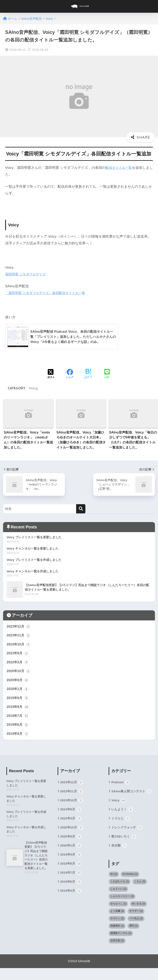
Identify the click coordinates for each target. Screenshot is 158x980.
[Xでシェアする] (51, 374)
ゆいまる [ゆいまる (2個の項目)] (138, 916)
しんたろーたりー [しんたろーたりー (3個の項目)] (122, 908)
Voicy (33, 388)
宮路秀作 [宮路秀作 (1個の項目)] (117, 938)
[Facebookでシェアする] (70, 374)
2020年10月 (19, 673)
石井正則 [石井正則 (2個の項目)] (117, 952)
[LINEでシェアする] (107, 374)
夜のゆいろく (124, 848)
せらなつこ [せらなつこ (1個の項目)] (118, 916)
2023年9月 (18, 655)
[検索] (81, 509)
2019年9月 (18, 701)
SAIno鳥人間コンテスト (129, 799)
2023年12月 (19, 627)
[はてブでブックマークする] (88, 374)
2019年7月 (18, 719)
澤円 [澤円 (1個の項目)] (134, 938)
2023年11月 (19, 637)
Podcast (121, 787)
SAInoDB (80, 6)
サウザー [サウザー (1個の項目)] (136, 923)
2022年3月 (18, 664)
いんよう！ (123, 820)
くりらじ (121, 830)
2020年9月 (18, 683)
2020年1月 (18, 692)
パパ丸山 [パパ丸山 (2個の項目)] (136, 930)
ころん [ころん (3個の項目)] (140, 893)
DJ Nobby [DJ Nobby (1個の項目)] (130, 886)
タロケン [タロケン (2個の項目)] (117, 930)
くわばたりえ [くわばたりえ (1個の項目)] (120, 893)
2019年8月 (18, 710)
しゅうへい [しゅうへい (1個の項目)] (118, 901)
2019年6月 (18, 728)
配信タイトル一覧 (120, 168)
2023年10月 (19, 646)
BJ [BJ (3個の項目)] (114, 886)
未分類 (119, 858)
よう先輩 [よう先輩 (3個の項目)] (117, 923)
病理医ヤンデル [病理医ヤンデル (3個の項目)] (121, 945)
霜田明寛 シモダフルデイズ (27, 274)
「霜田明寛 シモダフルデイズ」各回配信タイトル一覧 (48, 293)
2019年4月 (18, 738)
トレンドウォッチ (128, 839)
